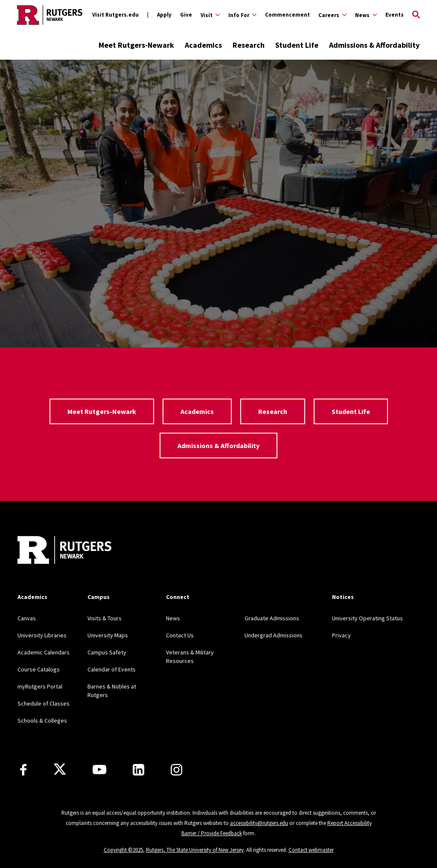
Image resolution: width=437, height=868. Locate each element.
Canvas (27, 618)
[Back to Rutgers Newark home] (50, 15)
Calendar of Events (112, 669)
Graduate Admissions (272, 618)
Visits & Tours (105, 618)
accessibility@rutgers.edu (259, 823)
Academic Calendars (44, 652)
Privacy (341, 635)
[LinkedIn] (138, 770)
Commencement (287, 15)
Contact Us (180, 635)
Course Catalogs (39, 669)
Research (249, 45)
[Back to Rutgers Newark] (64, 551)
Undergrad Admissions (274, 635)
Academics (203, 45)
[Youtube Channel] (99, 770)
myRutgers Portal (40, 686)
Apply (164, 15)
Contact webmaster (311, 850)
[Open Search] (416, 15)
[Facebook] (23, 770)
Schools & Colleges (42, 720)
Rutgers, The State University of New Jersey (195, 850)
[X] (60, 770)
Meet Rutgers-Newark (136, 45)
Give (186, 15)
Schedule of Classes (44, 703)
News (173, 618)
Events (395, 15)
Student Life (297, 45)
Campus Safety (107, 652)
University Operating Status (367, 618)
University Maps (108, 635)
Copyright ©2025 (123, 850)
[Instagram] (176, 770)
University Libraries (42, 635)
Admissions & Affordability (374, 45)
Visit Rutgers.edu (115, 15)
